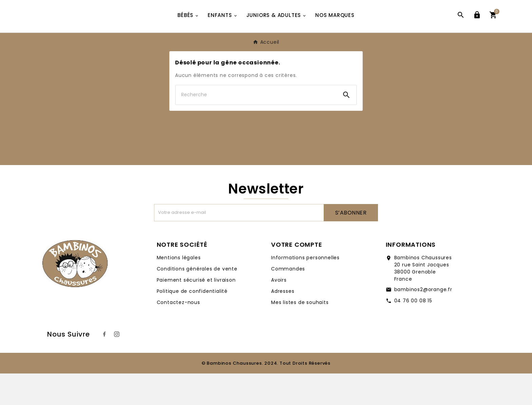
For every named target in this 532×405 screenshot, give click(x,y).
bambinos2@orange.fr (423, 321)
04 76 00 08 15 (413, 332)
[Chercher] (256, 126)
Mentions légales (179, 289)
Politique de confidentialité (192, 323)
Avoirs (279, 311)
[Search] (346, 126)
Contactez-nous (178, 334)
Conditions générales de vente (197, 300)
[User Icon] (477, 32)
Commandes (288, 300)
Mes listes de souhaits (300, 334)
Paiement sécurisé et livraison (196, 311)
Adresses (283, 323)
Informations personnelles (305, 289)
